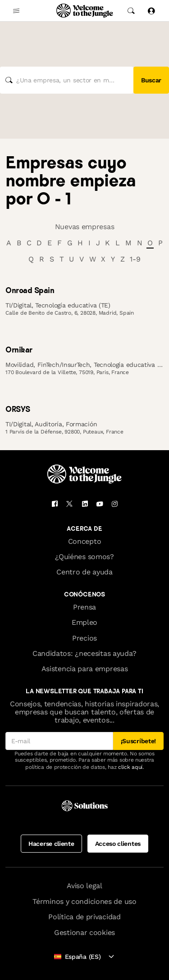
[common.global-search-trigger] (131, 11)
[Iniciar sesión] (151, 11)
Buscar (151, 80)
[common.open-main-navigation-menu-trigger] (16, 11)
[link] (84, 290)
